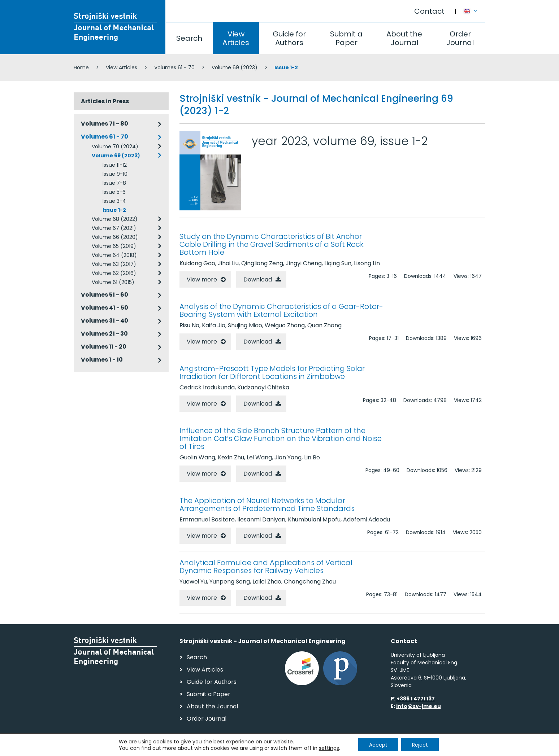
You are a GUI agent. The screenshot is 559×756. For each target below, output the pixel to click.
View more (202, 279)
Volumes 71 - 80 (105, 124)
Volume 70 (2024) (115, 147)
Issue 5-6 (114, 192)
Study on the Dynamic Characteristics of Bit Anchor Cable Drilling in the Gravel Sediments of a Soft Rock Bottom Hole (272, 244)
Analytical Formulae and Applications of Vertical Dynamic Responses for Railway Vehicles (266, 567)
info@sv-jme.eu (419, 706)
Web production (444, 748)
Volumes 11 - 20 (104, 347)
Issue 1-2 (114, 210)
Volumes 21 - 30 (104, 334)
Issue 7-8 (114, 183)
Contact (429, 11)
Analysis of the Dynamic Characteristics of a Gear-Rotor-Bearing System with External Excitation (281, 310)
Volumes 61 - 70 (174, 67)
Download (258, 279)
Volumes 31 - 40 (105, 321)
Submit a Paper (346, 38)
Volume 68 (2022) (115, 219)
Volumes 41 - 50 (105, 308)
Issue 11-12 (115, 165)
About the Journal (404, 38)
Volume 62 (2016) (114, 273)
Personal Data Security (172, 747)
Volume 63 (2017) (114, 264)
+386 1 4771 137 (416, 699)
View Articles (236, 38)
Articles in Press (105, 101)
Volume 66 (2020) (115, 237)
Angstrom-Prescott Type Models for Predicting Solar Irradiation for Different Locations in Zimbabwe (272, 372)
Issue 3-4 (114, 201)
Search (189, 38)
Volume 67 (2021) (114, 228)
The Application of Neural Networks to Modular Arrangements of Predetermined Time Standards (267, 504)
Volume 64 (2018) (114, 255)
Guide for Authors (289, 38)
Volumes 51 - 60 (105, 295)
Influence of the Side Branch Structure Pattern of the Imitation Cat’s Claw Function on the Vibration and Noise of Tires (281, 438)
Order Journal (460, 38)
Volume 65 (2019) (114, 246)
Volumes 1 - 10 (102, 360)
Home (81, 67)
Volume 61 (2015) (113, 282)
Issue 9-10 (115, 174)
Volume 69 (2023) (235, 67)
